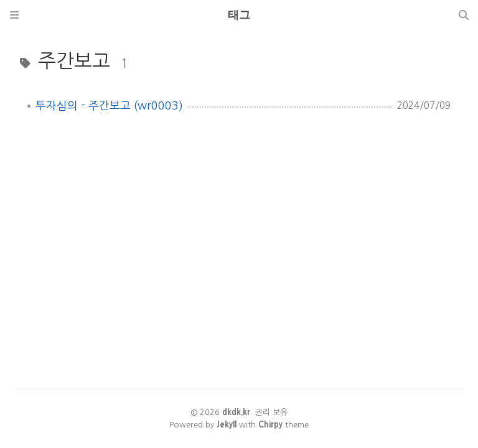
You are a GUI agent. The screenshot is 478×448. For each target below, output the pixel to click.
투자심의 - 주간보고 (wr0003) (109, 106)
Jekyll (227, 425)
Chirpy (270, 425)
